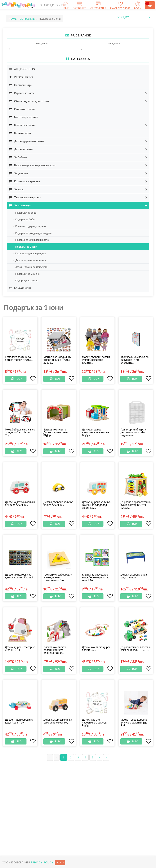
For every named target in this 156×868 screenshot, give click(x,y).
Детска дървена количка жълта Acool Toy (58, 503)
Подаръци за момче (25, 280)
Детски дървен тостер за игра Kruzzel (20, 648)
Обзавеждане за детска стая (29, 101)
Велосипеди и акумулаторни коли (32, 165)
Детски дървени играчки (26, 141)
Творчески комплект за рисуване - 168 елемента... (135, 360)
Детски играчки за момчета (29, 260)
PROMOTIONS (21, 77)
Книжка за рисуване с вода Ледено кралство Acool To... (96, 577)
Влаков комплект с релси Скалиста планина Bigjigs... (55, 650)
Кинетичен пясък (22, 109)
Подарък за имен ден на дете (31, 240)
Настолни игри (21, 85)
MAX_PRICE (114, 43)
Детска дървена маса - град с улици (134, 576)
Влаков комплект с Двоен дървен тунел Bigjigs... (56, 432)
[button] (146, 93)
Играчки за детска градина (29, 253)
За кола (16, 189)
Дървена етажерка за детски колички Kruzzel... (20, 576)
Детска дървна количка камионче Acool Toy (58, 721)
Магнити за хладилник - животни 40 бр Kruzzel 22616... (58, 360)
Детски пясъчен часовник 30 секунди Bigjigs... (95, 722)
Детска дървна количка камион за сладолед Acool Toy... (96, 505)
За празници (28, 19)
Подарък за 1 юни (25, 247)
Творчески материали (25, 197)
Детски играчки (21, 149)
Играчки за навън (22, 93)
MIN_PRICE (42, 43)
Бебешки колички (22, 125)
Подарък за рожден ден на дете (32, 233)
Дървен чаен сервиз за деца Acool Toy (19, 721)
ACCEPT (60, 863)
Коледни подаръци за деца (30, 226)
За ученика (18, 173)
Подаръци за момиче (26, 274)
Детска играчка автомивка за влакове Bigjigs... (96, 432)
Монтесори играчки (23, 117)
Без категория (20, 133)
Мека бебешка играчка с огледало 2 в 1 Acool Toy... (20, 432)
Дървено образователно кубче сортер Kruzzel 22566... (136, 505)
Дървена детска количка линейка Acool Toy (20, 503)
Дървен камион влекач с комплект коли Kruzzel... (136, 648)
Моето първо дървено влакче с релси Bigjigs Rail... (134, 722)
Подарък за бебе (24, 219)
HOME (13, 19)
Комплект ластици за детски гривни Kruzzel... (19, 358)
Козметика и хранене (25, 181)
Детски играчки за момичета (30, 267)
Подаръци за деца (25, 213)
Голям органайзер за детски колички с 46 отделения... (133, 432)
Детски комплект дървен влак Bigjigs (97, 648)
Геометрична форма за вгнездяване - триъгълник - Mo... (58, 577)
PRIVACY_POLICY (42, 862)
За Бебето (18, 157)
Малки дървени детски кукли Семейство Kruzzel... (96, 360)
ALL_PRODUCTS (22, 69)
